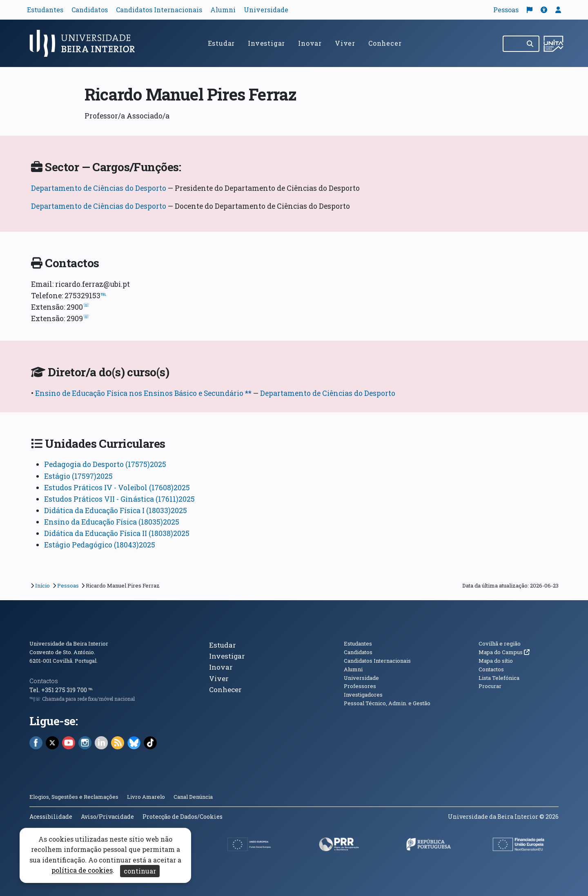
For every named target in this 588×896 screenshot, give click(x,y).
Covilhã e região (500, 644)
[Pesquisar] (531, 44)
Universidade (266, 10)
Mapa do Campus (504, 652)
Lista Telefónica (499, 678)
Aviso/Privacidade (107, 817)
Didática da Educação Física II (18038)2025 (117, 533)
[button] (544, 10)
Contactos (44, 681)
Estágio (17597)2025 (78, 476)
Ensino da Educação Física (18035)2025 (112, 522)
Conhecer (385, 43)
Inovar (310, 43)
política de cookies (82, 870)
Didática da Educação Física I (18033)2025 (116, 511)
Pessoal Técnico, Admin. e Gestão (387, 703)
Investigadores (363, 695)
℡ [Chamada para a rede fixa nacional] (90, 690)
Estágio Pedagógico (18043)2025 (100, 545)
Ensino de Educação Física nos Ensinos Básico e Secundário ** (143, 393)
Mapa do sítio (496, 661)
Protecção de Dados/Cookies (183, 817)
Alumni (223, 10)
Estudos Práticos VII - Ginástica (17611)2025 (119, 499)
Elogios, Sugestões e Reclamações (74, 797)
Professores (360, 686)
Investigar (266, 43)
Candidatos (90, 10)
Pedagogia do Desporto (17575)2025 (105, 464)
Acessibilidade (51, 817)
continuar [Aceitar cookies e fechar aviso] (140, 871)
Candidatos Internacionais (159, 10)
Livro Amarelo (147, 797)
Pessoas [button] (506, 10)
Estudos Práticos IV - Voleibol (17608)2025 (117, 488)
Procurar (490, 686)
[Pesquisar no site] (512, 44)
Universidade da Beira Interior (69, 644)
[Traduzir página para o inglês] (530, 10)
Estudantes (45, 10)
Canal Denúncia (193, 797)
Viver (345, 43)
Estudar (222, 43)
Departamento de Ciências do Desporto (99, 188)
